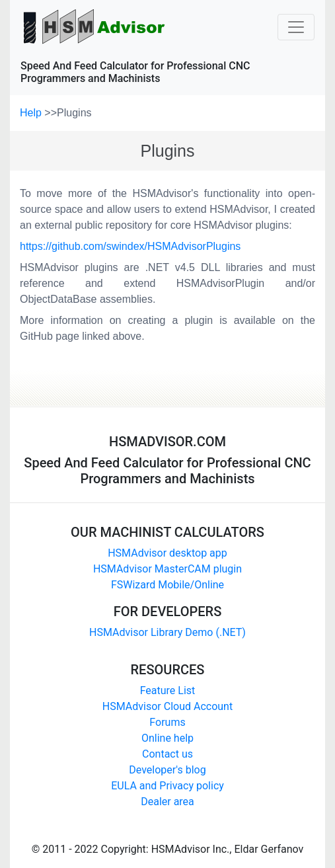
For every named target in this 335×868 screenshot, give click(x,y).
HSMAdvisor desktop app (167, 553)
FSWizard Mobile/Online (167, 585)
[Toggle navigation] (296, 27)
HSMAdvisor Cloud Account (167, 706)
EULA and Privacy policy (167, 786)
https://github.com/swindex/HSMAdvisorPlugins (130, 246)
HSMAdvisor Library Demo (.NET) (167, 632)
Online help (167, 738)
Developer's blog (167, 770)
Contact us (167, 754)
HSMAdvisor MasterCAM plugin (167, 569)
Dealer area (167, 802)
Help (32, 113)
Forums (167, 722)
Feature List (168, 690)
